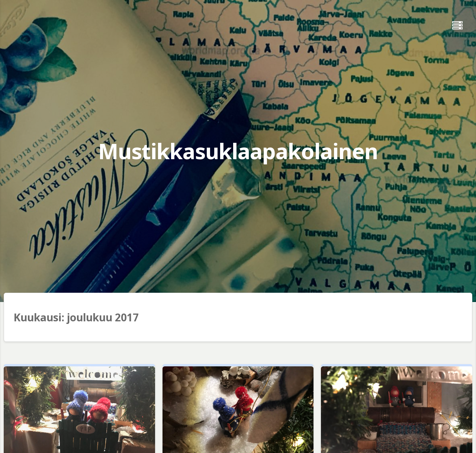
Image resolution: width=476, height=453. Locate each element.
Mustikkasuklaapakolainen (238, 151)
